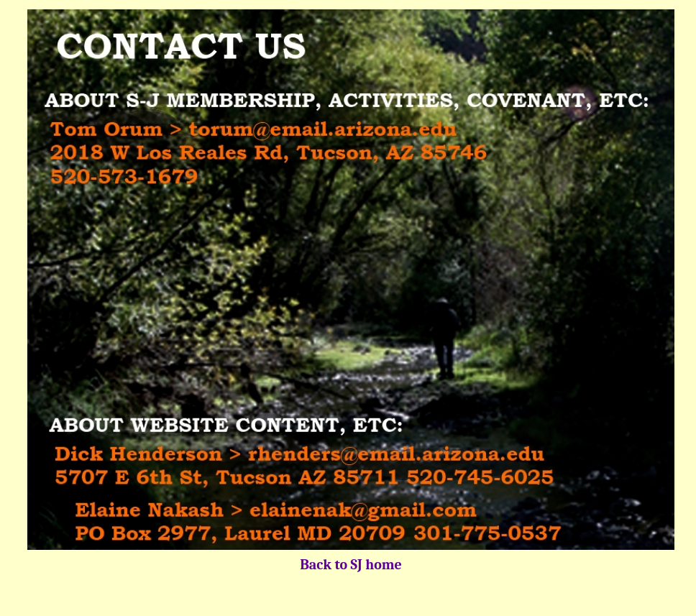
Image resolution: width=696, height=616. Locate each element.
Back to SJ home (351, 565)
